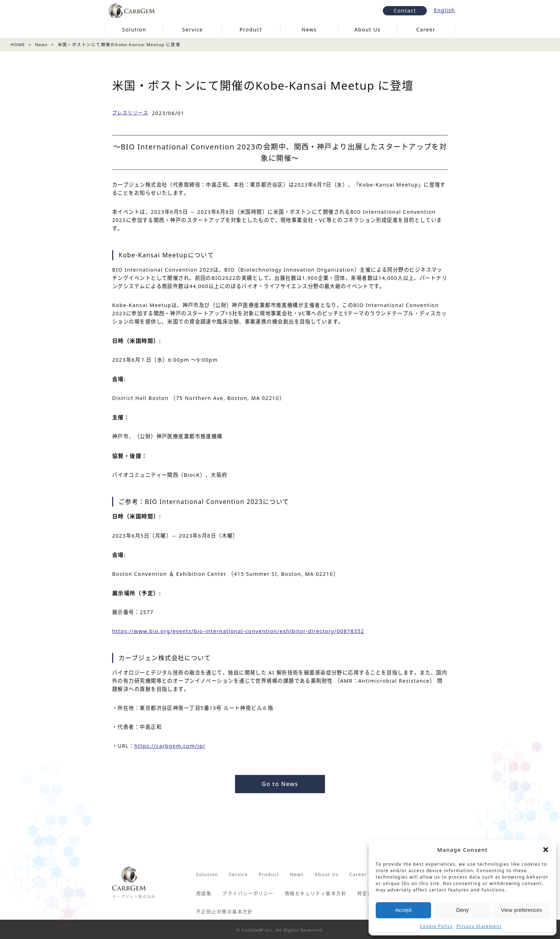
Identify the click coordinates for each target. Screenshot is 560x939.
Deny (462, 910)
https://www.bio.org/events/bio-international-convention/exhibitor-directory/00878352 (238, 631)
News (41, 45)
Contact (405, 10)
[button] (546, 850)
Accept (404, 910)
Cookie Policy (437, 926)
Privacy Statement (479, 926)
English (444, 10)
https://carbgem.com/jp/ (170, 746)
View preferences (522, 910)
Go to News (280, 784)
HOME (18, 45)
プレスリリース (130, 113)
